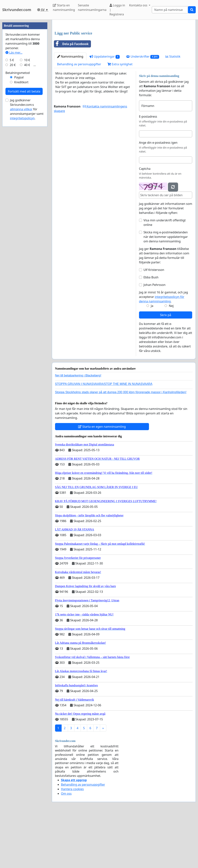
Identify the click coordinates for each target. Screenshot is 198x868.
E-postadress (148, 169)
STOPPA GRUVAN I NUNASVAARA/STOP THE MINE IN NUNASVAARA (104, 436)
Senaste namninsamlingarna (92, 8)
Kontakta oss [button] (139, 5)
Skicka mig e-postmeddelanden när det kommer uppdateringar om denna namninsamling (166, 289)
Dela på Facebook (71, 96)
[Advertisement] (124, 52)
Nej (171, 358)
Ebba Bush (151, 330)
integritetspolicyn (22, 231)
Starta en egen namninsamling (102, 479)
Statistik (173, 109)
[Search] (170, 10)
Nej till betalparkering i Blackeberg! (78, 428)
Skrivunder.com (17, 10)
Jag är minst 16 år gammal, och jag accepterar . (164, 349)
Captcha (145, 221)
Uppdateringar (105, 109)
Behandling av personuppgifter (79, 117)
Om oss (66, 846)
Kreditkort (21, 195)
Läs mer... (14, 165)
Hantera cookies (72, 842)
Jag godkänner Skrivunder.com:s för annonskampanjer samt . (27, 222)
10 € (27, 173)
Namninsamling (70, 109)
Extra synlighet (120, 117)
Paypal (19, 190)
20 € (13, 177)
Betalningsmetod (18, 185)
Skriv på (166, 367)
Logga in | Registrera (117, 10)
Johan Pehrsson (155, 337)
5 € (12, 173)
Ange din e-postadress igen (158, 195)
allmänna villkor (21, 222)
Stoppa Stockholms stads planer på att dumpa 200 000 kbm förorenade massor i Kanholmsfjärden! (121, 445)
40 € (27, 177)
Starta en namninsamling (64, 8)
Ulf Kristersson (154, 322)
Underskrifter (142, 109)
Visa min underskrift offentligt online (165, 275)
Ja (152, 358)
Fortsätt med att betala (24, 204)
